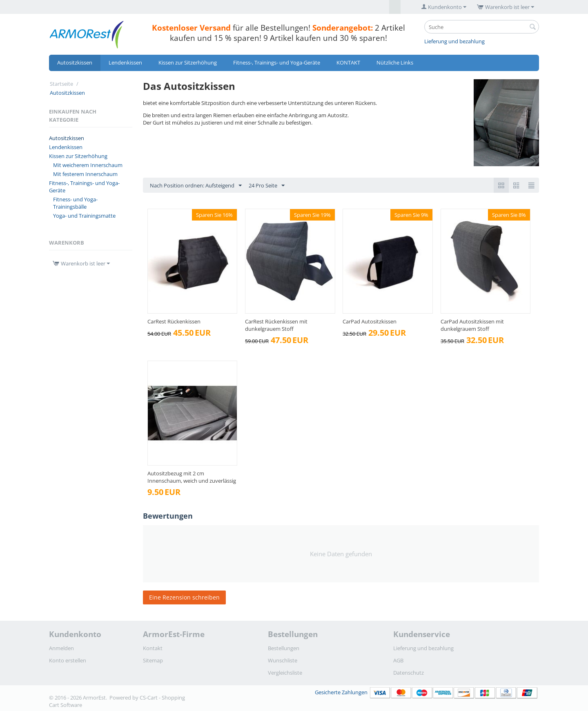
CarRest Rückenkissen (174, 321)
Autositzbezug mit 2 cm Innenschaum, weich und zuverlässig (192, 477)
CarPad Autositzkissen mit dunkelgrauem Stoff (472, 325)
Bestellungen (284, 648)
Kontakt (153, 648)
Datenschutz (409, 673)
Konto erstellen (68, 660)
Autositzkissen (75, 62)
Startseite (61, 84)
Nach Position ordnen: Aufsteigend (196, 186)
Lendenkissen (125, 62)
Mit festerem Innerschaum (85, 174)
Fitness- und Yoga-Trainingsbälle (75, 203)
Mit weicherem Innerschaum (88, 165)
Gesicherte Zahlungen (427, 692)
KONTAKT (348, 62)
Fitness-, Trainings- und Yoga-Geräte (277, 62)
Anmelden (61, 648)
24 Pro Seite (267, 186)
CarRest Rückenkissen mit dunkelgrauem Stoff (276, 325)
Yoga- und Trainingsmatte (84, 216)
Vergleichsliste (285, 673)
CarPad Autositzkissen (370, 321)
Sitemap (153, 660)
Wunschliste (283, 660)
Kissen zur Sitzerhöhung (188, 62)
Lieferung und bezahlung (454, 41)
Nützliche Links (395, 62)
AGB (398, 660)
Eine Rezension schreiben (184, 597)
